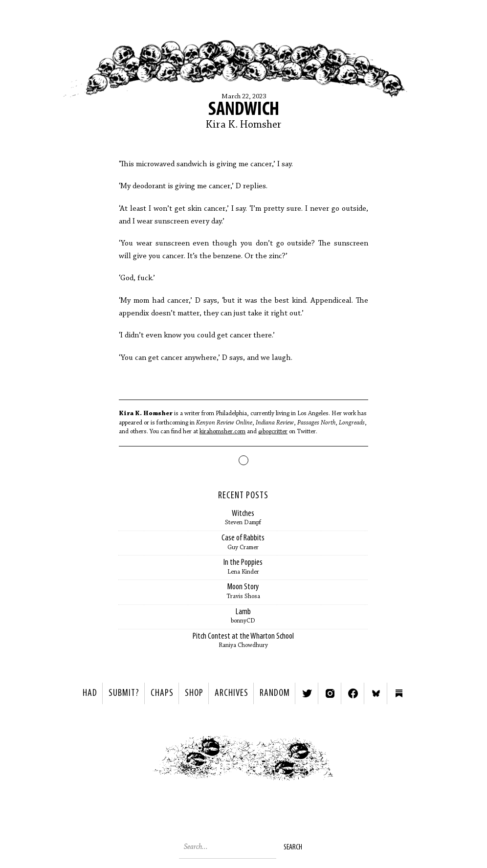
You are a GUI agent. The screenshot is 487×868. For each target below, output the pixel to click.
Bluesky (376, 693)
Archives (232, 693)
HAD (90, 693)
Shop (194, 693)
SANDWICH (244, 110)
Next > (359, 761)
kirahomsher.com (222, 432)
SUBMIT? (124, 693)
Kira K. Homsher (244, 125)
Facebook (353, 693)
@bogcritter (273, 432)
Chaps (162, 693)
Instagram (330, 693)
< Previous (129, 761)
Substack (399, 693)
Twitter (307, 693)
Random (275, 693)
